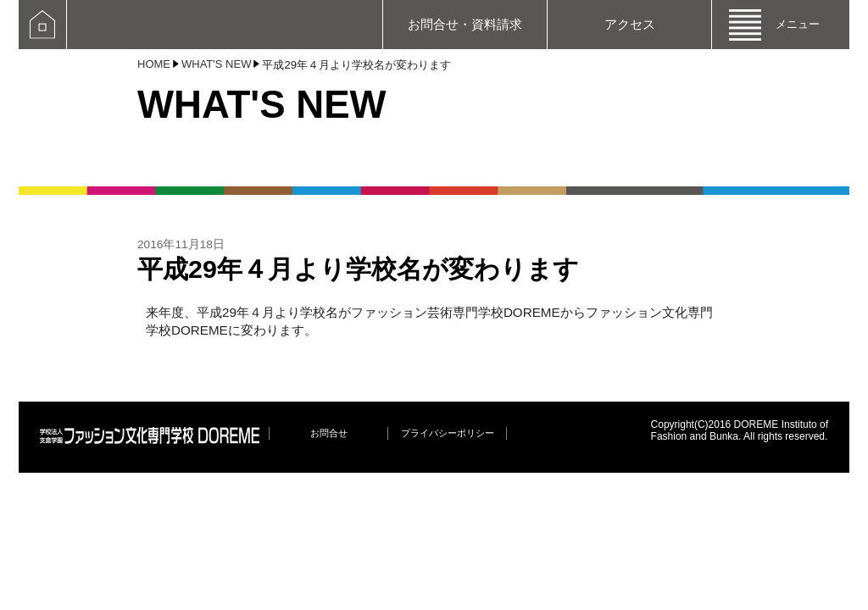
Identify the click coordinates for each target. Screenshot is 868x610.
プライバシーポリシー (448, 433)
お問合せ (329, 433)
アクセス (630, 24)
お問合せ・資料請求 (465, 24)
